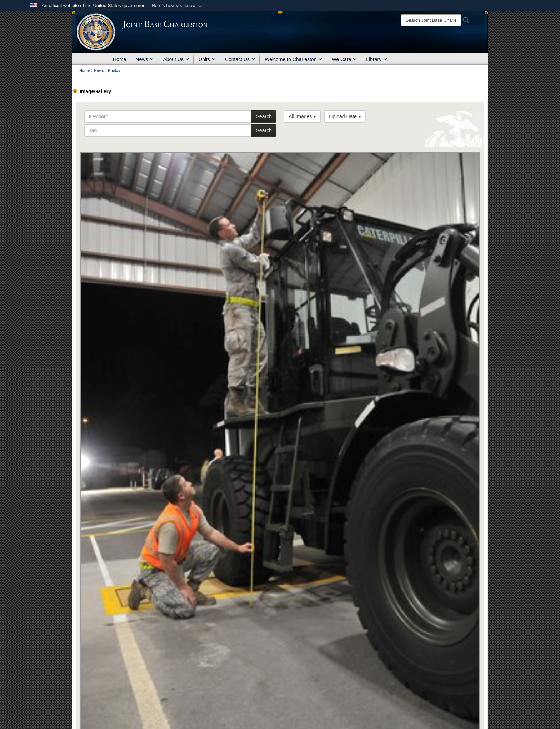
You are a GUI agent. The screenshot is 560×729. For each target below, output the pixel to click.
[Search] (431, 20)
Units (207, 59)
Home (119, 59)
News (144, 59)
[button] (177, 6)
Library (377, 59)
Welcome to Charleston (293, 59)
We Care (344, 59)
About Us (176, 59)
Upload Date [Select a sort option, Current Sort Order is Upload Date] (345, 116)
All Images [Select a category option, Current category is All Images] (302, 116)
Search (264, 116)
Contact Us (240, 59)
